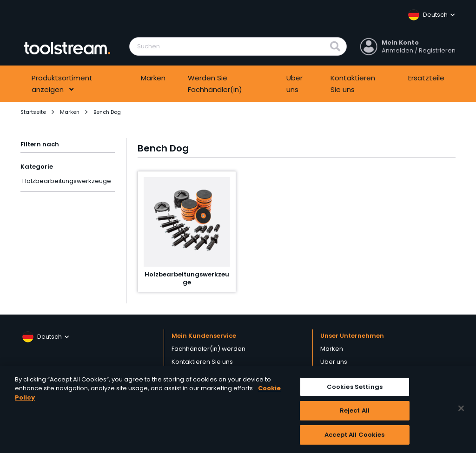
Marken (153, 78)
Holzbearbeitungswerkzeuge (67, 181)
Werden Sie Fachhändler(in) (215, 84)
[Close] (461, 411)
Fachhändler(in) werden (208, 349)
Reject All (355, 413)
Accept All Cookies (354, 437)
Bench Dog (107, 112)
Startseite (33, 112)
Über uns (294, 84)
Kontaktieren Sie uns (353, 84)
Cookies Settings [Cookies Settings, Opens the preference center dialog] (355, 389)
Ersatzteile (426, 78)
